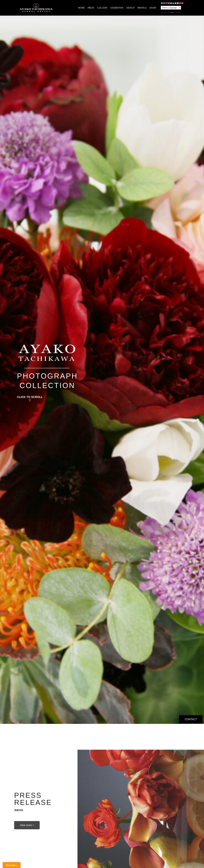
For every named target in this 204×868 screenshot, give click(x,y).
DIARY (153, 8)
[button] (30, 398)
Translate (175, 12)
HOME (81, 8)
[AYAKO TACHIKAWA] (36, 8)
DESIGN (131, 8)
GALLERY (102, 8)
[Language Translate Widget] (171, 8)
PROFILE (142, 8)
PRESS (91, 8)
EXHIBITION (117, 8)
